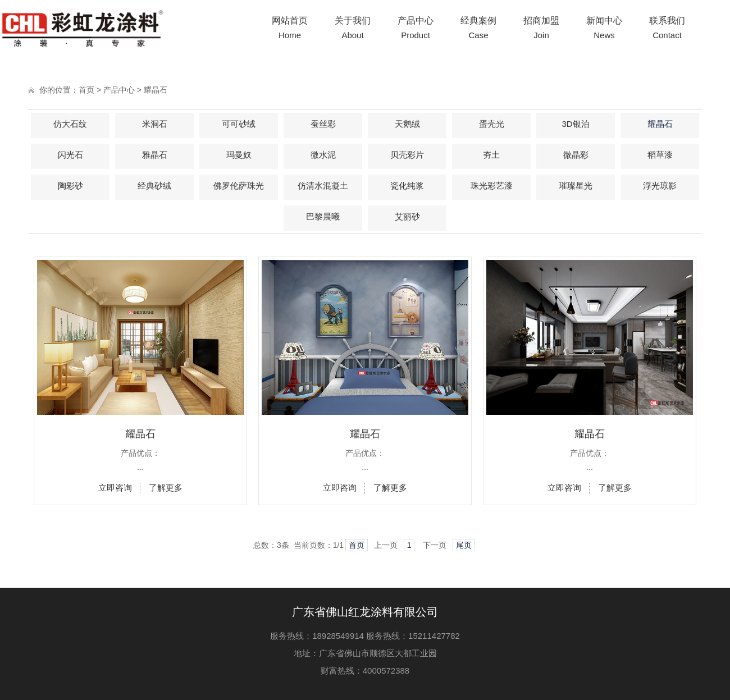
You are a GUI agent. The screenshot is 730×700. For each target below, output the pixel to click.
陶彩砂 (70, 186)
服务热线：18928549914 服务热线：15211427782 (365, 636)
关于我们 (353, 29)
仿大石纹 (70, 124)
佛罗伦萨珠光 (239, 186)
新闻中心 (604, 29)
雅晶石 (155, 155)
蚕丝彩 (323, 124)
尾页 (464, 545)
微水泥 (323, 155)
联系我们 (667, 29)
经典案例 (478, 29)
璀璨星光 (576, 186)
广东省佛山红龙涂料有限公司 (365, 612)
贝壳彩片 (407, 155)
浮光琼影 (660, 186)
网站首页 (290, 29)
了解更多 (166, 488)
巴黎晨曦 (323, 216)
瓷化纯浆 (407, 186)
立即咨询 (115, 488)
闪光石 (70, 155)
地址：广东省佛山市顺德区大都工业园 (365, 653)
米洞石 (155, 124)
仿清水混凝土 (323, 186)
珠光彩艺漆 (492, 186)
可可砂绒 (239, 124)
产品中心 (416, 29)
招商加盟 (541, 29)
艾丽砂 (407, 216)
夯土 (491, 155)
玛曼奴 (239, 155)
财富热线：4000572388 (365, 671)
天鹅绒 (407, 124)
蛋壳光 (492, 124)
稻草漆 (660, 155)
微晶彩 (576, 155)
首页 (86, 90)
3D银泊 (575, 124)
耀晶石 (156, 90)
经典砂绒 (154, 186)
